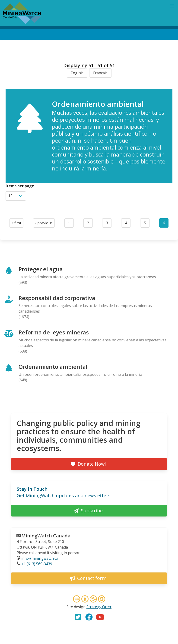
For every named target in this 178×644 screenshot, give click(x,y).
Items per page (20, 186)
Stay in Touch (32, 489)
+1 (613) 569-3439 (37, 564)
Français (100, 73)
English (77, 73)
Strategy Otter (99, 607)
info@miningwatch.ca (40, 558)
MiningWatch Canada (46, 536)
